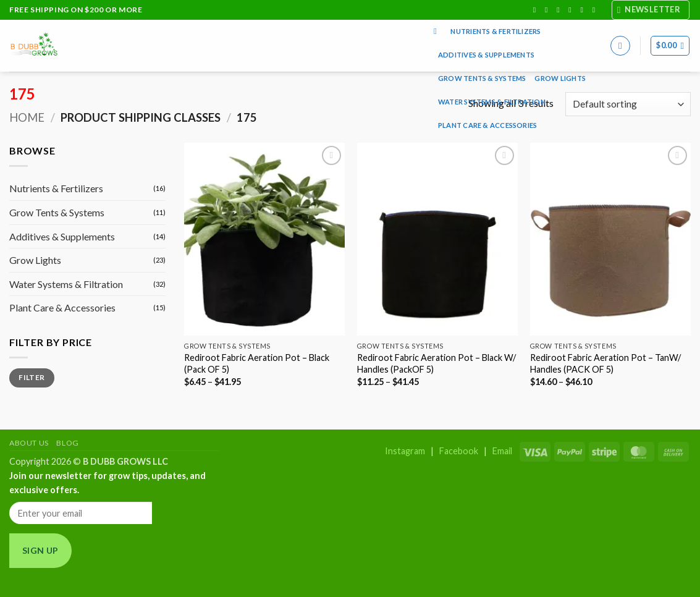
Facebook (459, 451)
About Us (29, 443)
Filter (32, 377)
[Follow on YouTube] (596, 10)
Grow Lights (560, 78)
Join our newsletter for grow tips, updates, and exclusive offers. (108, 483)
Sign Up (40, 550)
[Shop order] (628, 104)
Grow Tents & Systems (482, 78)
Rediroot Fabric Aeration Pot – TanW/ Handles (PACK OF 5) (605, 363)
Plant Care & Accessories (487, 125)
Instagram (405, 451)
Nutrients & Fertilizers (495, 31)
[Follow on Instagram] (549, 10)
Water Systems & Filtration (492, 102)
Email (502, 451)
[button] (651, 10)
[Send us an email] (584, 10)
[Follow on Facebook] (537, 10)
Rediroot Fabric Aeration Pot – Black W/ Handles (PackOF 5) (436, 363)
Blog (67, 443)
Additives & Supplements (486, 55)
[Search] (438, 32)
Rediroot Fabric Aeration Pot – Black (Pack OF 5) (257, 363)
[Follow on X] (572, 10)
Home (27, 117)
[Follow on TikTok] (560, 10)
